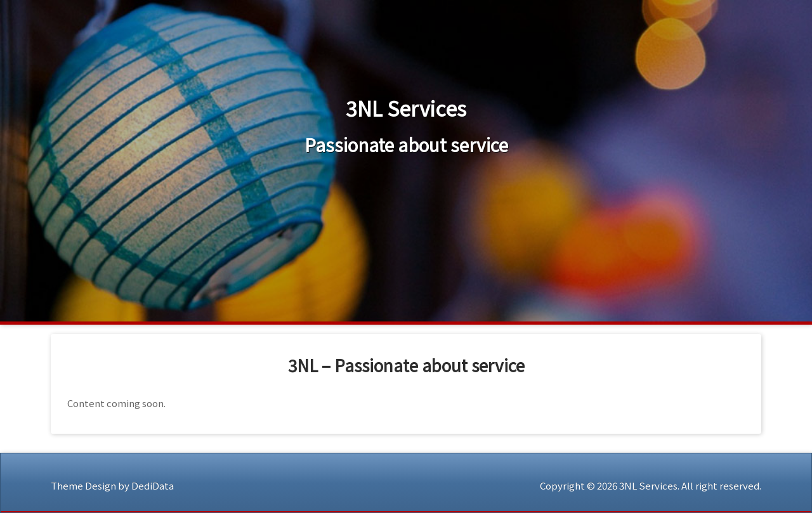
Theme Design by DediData (112, 485)
